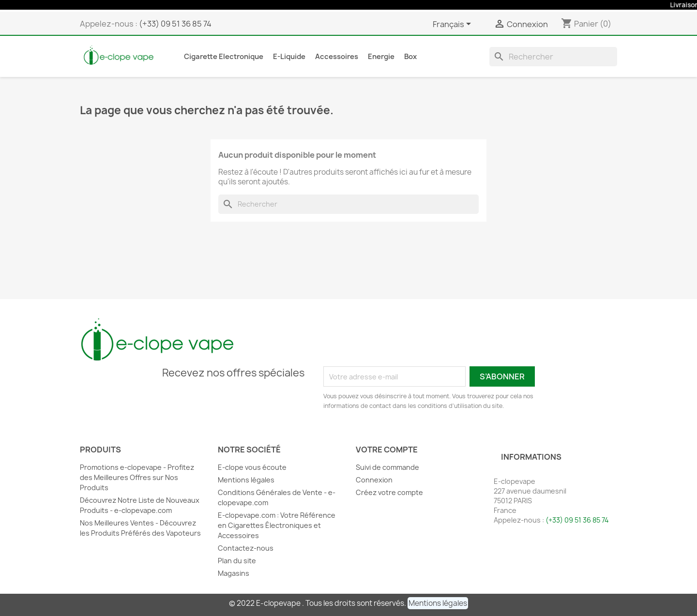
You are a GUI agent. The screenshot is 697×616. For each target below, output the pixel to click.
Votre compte (387, 450)
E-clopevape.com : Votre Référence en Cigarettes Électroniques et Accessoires (277, 525)
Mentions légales (246, 480)
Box (410, 57)
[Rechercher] (553, 57)
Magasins (234, 573)
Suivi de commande (387, 467)
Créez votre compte (389, 492)
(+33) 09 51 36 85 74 (175, 24)
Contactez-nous (246, 548)
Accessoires (337, 57)
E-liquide (289, 57)
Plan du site (237, 561)
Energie (381, 57)
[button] (438, 603)
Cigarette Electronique (224, 57)
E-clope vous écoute (252, 467)
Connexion (374, 480)
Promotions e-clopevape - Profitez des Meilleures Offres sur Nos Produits (137, 477)
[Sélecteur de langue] (454, 25)
